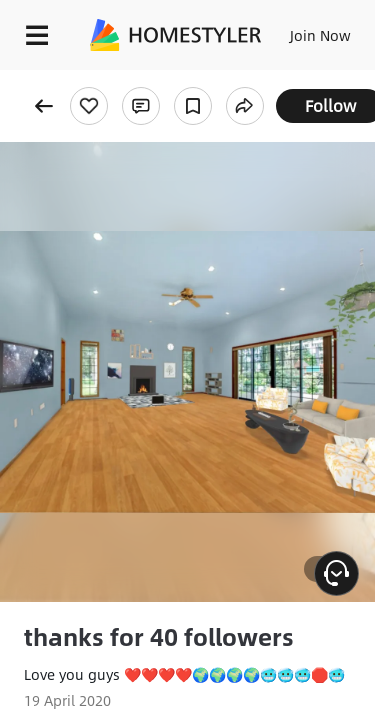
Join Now (320, 35)
